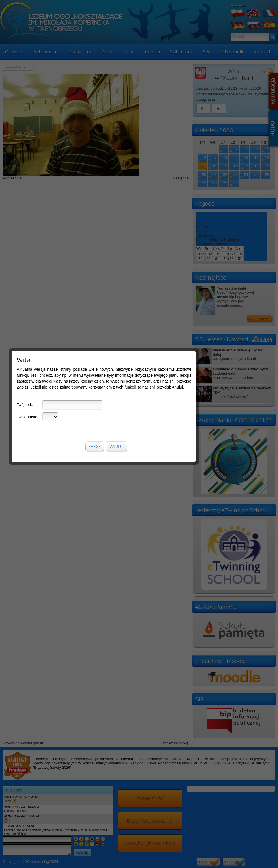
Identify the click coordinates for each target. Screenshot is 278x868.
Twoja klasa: (27, 134)
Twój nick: (25, 122)
